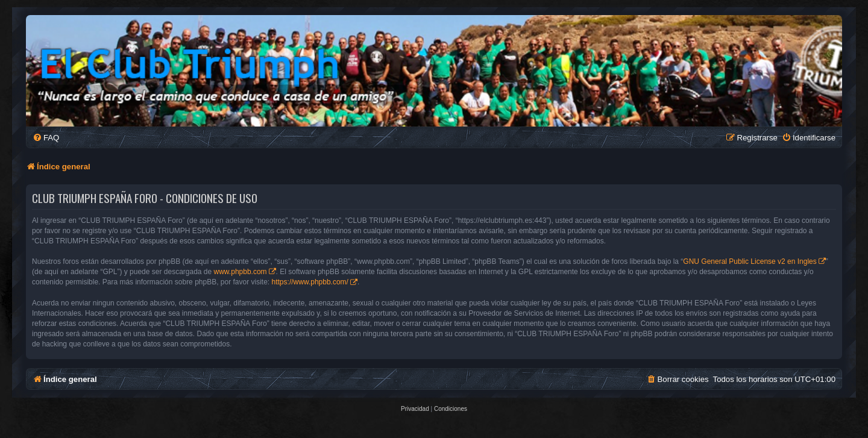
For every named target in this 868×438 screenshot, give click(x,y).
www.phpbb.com (241, 272)
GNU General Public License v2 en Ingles (750, 261)
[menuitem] (46, 138)
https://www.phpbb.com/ (310, 282)
